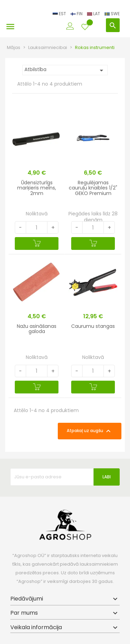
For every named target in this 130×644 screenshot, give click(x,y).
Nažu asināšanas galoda (37, 329)
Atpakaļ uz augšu (90, 431)
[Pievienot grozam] (37, 243)
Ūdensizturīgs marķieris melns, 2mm (37, 188)
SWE (112, 14)
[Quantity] (37, 227)
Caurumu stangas (93, 326)
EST (60, 14)
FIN (77, 14)
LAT (94, 14)
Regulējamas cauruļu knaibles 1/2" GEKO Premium (93, 188)
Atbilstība (65, 70)
